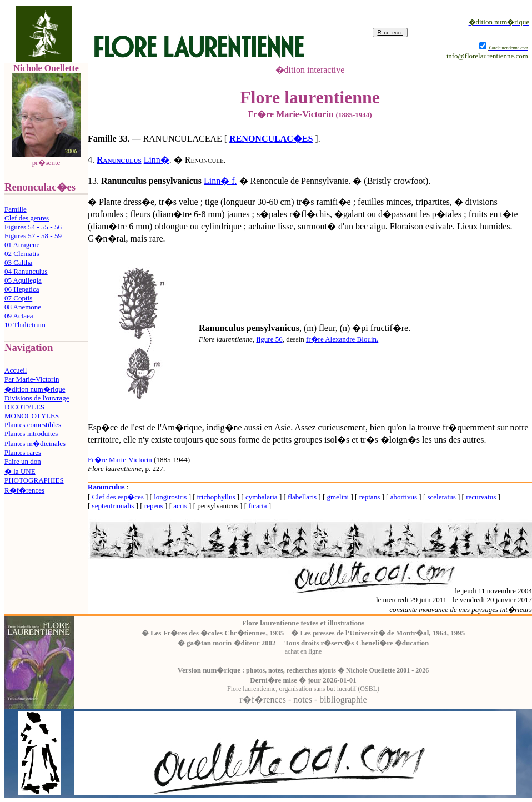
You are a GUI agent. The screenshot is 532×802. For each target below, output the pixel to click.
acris (180, 506)
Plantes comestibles (33, 425)
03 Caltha (18, 262)
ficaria (257, 506)
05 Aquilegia (23, 280)
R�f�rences (24, 490)
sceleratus (441, 497)
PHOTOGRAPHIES (34, 480)
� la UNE (20, 471)
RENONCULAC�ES (271, 139)
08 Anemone (23, 307)
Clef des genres (27, 218)
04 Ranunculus (26, 271)
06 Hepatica (22, 289)
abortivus (404, 497)
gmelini (338, 497)
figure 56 (269, 339)
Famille (16, 209)
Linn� (157, 160)
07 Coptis (18, 298)
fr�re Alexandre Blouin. (342, 339)
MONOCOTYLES (32, 416)
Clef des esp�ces (118, 497)
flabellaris (302, 497)
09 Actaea (19, 316)
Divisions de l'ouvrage (37, 398)
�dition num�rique (35, 389)
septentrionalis (113, 506)
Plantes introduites (31, 433)
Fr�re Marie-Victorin (120, 460)
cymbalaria (262, 497)
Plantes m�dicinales (35, 443)
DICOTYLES (24, 407)
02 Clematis (22, 254)
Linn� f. (220, 181)
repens (154, 506)
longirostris (170, 497)
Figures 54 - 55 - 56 (33, 227)
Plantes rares (23, 452)
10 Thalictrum (25, 325)
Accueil (16, 370)
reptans (370, 497)
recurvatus (481, 497)
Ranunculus (119, 160)
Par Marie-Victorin (32, 379)
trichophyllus (216, 497)
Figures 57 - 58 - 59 (33, 236)
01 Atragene (22, 245)
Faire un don (23, 461)
